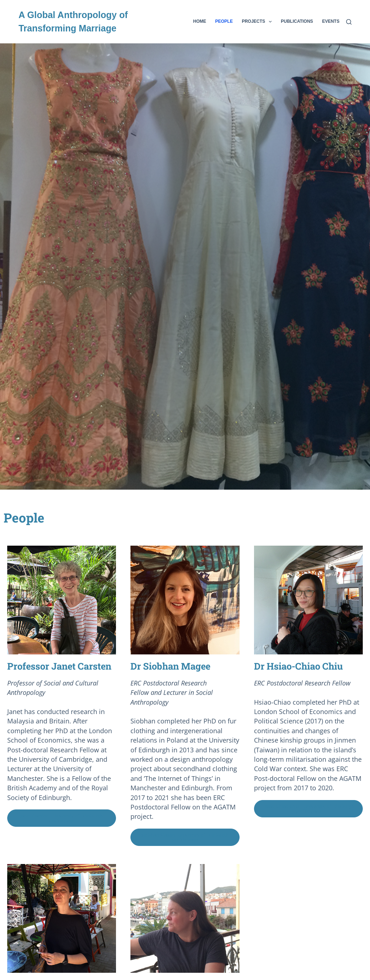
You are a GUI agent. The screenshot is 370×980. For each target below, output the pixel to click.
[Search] (349, 22)
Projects (258, 22)
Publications (297, 21)
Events (331, 21)
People (224, 21)
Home (200, 21)
